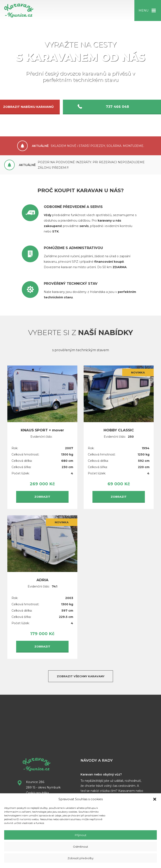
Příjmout (81, 835)
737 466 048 (119, 107)
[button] (155, 799)
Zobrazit (42, 493)
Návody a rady (97, 757)
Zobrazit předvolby (80, 858)
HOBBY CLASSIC (119, 427)
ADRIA (42, 577)
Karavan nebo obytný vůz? (101, 771)
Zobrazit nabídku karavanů (52, 107)
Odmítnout (80, 847)
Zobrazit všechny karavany (81, 673)
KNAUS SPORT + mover (42, 427)
